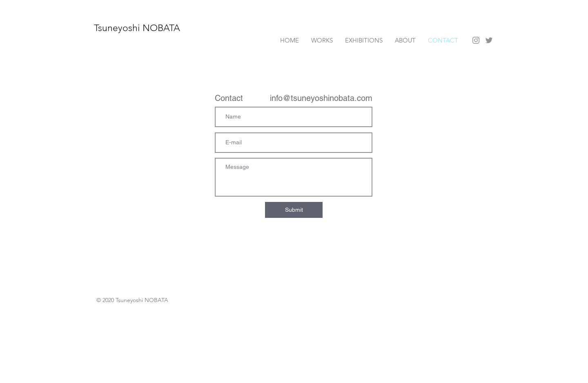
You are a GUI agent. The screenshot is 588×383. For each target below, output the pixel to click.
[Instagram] (476, 40)
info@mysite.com (117, 159)
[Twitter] (489, 40)
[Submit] (294, 210)
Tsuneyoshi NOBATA (137, 28)
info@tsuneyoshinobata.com (321, 98)
